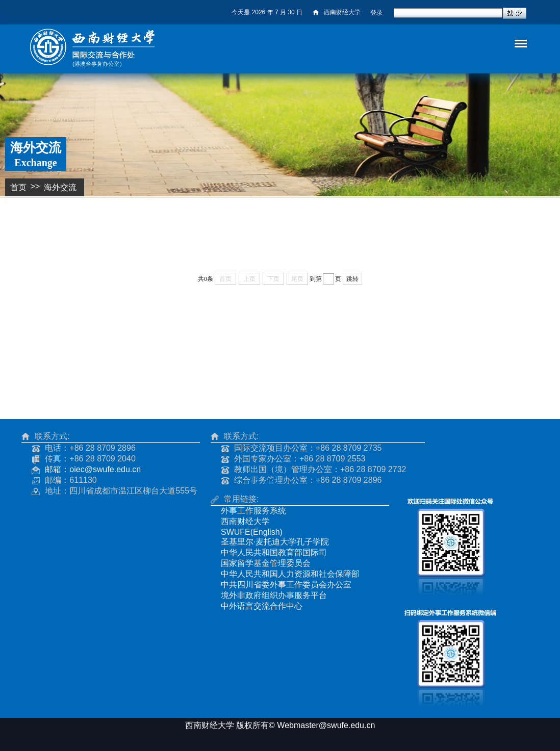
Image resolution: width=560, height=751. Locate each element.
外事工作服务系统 (253, 511)
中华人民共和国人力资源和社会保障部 (290, 574)
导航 (512, 35)
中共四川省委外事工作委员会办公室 (286, 585)
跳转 (352, 279)
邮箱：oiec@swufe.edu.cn (93, 469)
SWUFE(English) (252, 532)
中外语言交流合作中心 (262, 606)
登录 (376, 13)
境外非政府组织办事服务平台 (274, 595)
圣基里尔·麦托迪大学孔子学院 (275, 542)
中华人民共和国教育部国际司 (274, 552)
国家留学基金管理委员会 (266, 563)
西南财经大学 (337, 12)
